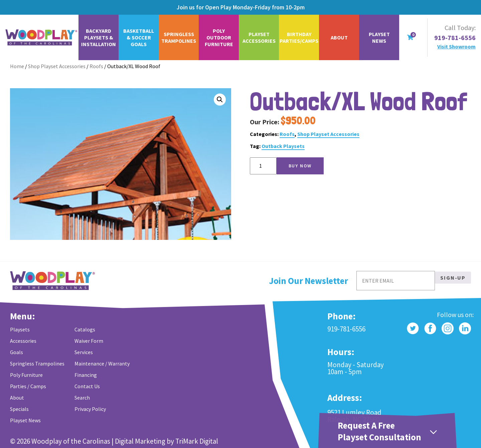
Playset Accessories (259, 37)
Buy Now (300, 166)
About (339, 37)
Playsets (20, 329)
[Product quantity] (263, 166)
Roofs (96, 66)
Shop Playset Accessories (57, 66)
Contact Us (87, 386)
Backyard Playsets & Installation (99, 37)
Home (17, 66)
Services (84, 352)
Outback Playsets (283, 146)
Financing (86, 375)
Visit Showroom (456, 46)
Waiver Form (89, 341)
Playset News (379, 37)
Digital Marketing (140, 441)
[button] (220, 100)
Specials (19, 409)
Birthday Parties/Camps (299, 37)
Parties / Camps (28, 386)
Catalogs (85, 329)
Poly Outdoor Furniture (219, 37)
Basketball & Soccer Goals (139, 37)
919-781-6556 (455, 38)
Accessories (23, 341)
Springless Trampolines (179, 37)
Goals (17, 352)
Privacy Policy (90, 409)
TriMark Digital (197, 441)
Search (82, 398)
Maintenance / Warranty (102, 363)
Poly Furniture (26, 375)
